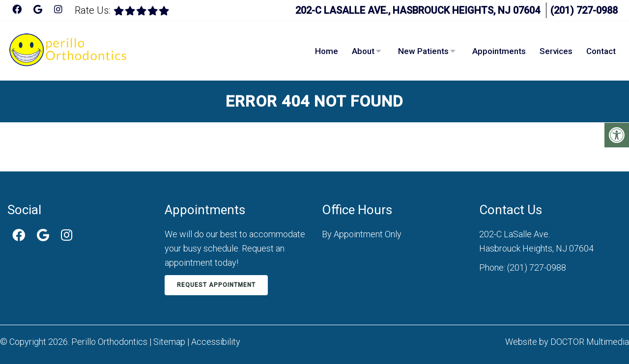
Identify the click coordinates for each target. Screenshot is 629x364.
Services (556, 51)
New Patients (423, 51)
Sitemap (169, 342)
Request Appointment (216, 285)
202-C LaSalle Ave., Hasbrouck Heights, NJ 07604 (418, 10)
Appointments (499, 51)
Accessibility (216, 342)
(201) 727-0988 (584, 10)
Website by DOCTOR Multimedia (567, 342)
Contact (601, 51)
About (363, 51)
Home (327, 51)
